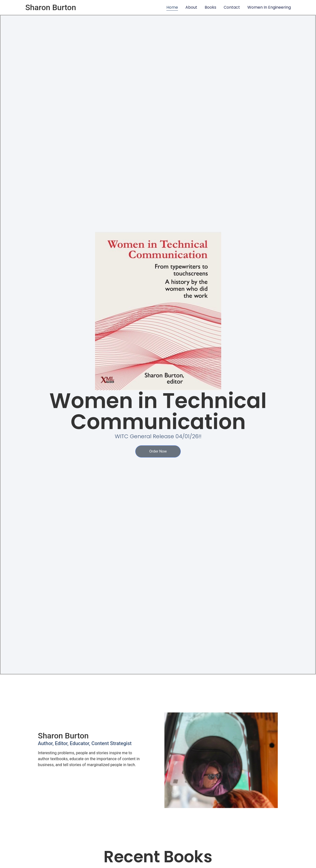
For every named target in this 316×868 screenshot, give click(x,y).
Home (172, 7)
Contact (232, 7)
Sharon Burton (51, 7)
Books (210, 7)
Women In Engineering (269, 7)
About (191, 7)
